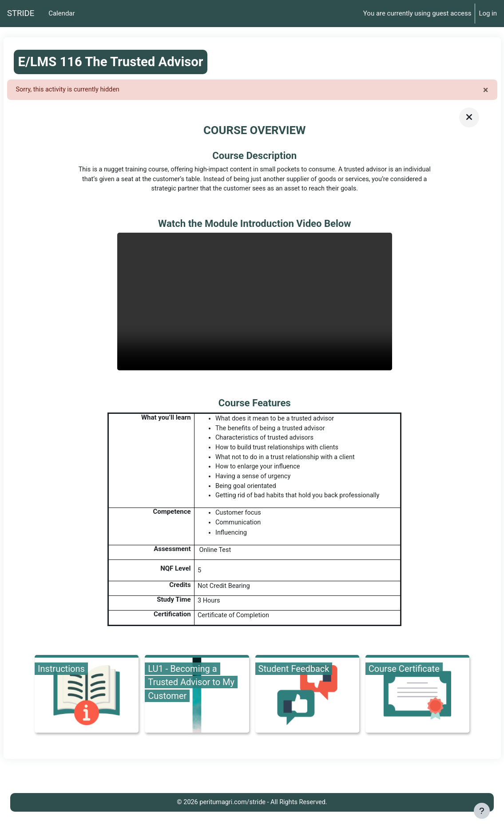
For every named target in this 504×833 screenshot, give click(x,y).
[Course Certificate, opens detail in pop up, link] (417, 701)
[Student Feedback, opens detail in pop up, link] (307, 701)
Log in (488, 13)
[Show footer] (482, 811)
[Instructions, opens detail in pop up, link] (87, 701)
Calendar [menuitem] (62, 13)
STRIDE (21, 13)
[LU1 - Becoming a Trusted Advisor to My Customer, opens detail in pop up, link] (197, 701)
